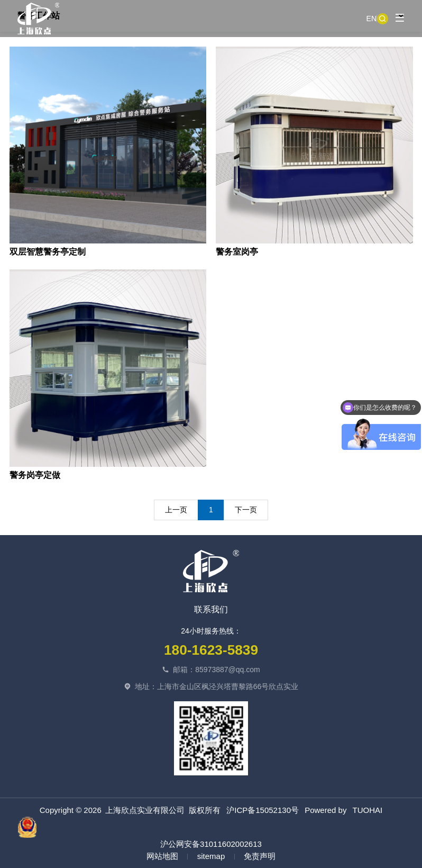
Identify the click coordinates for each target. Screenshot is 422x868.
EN (371, 19)
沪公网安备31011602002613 (140, 833)
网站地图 (162, 856)
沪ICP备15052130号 (263, 810)
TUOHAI (368, 810)
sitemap (211, 856)
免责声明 (260, 856)
